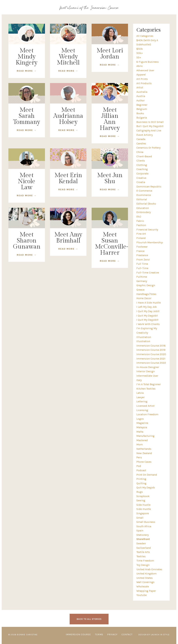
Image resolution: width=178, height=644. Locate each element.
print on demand (147, 475)
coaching (142, 169)
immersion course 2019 (151, 350)
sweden (141, 543)
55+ (139, 57)
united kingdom (146, 573)
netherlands (144, 449)
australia (142, 92)
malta (140, 432)
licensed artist (145, 406)
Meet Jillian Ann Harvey (110, 119)
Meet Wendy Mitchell (68, 57)
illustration (143, 341)
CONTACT (127, 635)
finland (141, 238)
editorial (142, 199)
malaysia (142, 427)
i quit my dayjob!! (147, 316)
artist (140, 87)
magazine (142, 423)
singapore (143, 513)
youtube (142, 595)
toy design (143, 565)
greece (140, 290)
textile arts (143, 552)
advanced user (145, 70)
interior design (146, 371)
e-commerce (144, 191)
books (140, 113)
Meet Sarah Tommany (27, 116)
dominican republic (149, 186)
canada (141, 139)
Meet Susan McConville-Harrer (110, 244)
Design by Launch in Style (154, 635)
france (140, 251)
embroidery (144, 212)
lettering (142, 401)
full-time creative (148, 273)
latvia (140, 393)
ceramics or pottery (148, 148)
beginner (142, 105)
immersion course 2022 (151, 363)
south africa (144, 526)
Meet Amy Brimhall (68, 238)
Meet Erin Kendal (68, 178)
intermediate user (147, 376)
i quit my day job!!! (148, 311)
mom (140, 444)
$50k (140, 49)
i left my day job (147, 307)
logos (140, 419)
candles (141, 143)
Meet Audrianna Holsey (68, 116)
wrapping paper (146, 591)
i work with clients (148, 324)
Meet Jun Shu (110, 178)
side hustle (143, 505)
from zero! (143, 260)
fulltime (142, 277)
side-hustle (144, 509)
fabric (140, 221)
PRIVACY (112, 635)
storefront (143, 539)
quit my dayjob (146, 487)
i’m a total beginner (149, 384)
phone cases (144, 462)
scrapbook (143, 496)
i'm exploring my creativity (147, 330)
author (141, 100)
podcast (141, 470)
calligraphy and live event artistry (149, 133)
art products (144, 83)
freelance (142, 255)
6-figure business (148, 62)
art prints (142, 79)
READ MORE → (27, 71)
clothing (142, 165)
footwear (142, 247)
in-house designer (148, 367)
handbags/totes (146, 294)
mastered (142, 440)
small (140, 518)
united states (145, 578)
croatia (141, 182)
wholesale (143, 586)
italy (139, 380)
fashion (141, 225)
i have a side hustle (149, 303)
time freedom (145, 561)
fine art (141, 234)
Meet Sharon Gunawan (27, 241)
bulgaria (142, 118)
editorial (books (146, 204)
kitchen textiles (146, 389)
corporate (142, 174)
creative (141, 178)
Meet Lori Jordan (110, 54)
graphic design (146, 285)
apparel (141, 75)
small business (146, 522)
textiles (141, 556)
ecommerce (144, 195)
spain (140, 530)
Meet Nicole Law (27, 181)
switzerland (144, 548)
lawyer (141, 397)
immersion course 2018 (151, 346)
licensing (142, 410)
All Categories (145, 36)
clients (141, 161)
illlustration (144, 337)
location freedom (147, 414)
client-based (144, 156)
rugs (140, 492)
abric (140, 66)
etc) (139, 217)
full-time (142, 268)
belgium (142, 109)
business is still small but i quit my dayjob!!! (150, 124)
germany (142, 281)
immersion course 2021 (151, 359)
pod (139, 466)
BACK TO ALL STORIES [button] (89, 619)
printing (141, 479)
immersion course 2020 (151, 354)
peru (139, 457)
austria (141, 96)
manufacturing (145, 436)
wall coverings (145, 582)
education (143, 208)
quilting (141, 483)
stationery (143, 535)
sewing (141, 500)
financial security (147, 229)
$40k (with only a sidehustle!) (147, 42)
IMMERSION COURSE (78, 635)
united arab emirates (149, 569)
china (140, 152)
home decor (144, 298)
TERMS (99, 635)
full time (142, 264)
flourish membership (150, 242)
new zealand (144, 453)
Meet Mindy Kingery (27, 57)
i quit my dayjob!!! (147, 320)
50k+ (140, 53)
